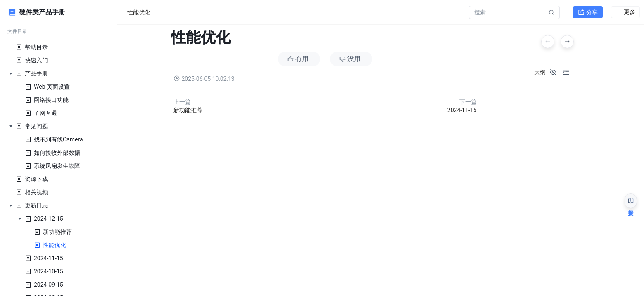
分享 (588, 11)
